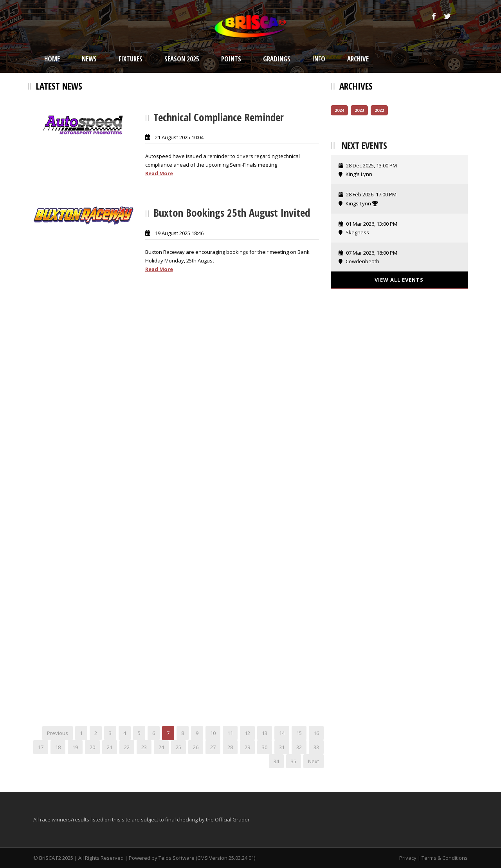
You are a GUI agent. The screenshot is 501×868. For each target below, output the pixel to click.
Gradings (277, 59)
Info (319, 59)
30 (265, 747)
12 (247, 733)
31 (282, 747)
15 (299, 733)
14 (282, 733)
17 (41, 747)
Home (52, 59)
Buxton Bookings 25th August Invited (232, 213)
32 (299, 747)
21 (110, 747)
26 (196, 747)
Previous (58, 733)
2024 (339, 110)
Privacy (408, 858)
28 (230, 747)
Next (314, 761)
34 (276, 761)
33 (316, 747)
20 (92, 747)
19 (75, 747)
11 (230, 733)
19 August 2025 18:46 (179, 233)
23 (144, 747)
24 (161, 747)
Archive (358, 59)
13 (265, 733)
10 (213, 733)
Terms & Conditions (445, 858)
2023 (359, 110)
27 (213, 747)
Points (231, 59)
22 (127, 747)
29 (247, 747)
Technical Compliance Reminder (219, 117)
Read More (159, 173)
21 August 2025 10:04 (179, 137)
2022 (379, 110)
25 (178, 747)
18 (58, 747)
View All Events (399, 280)
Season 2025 (182, 59)
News (89, 59)
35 (294, 761)
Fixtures (131, 59)
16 (316, 733)
